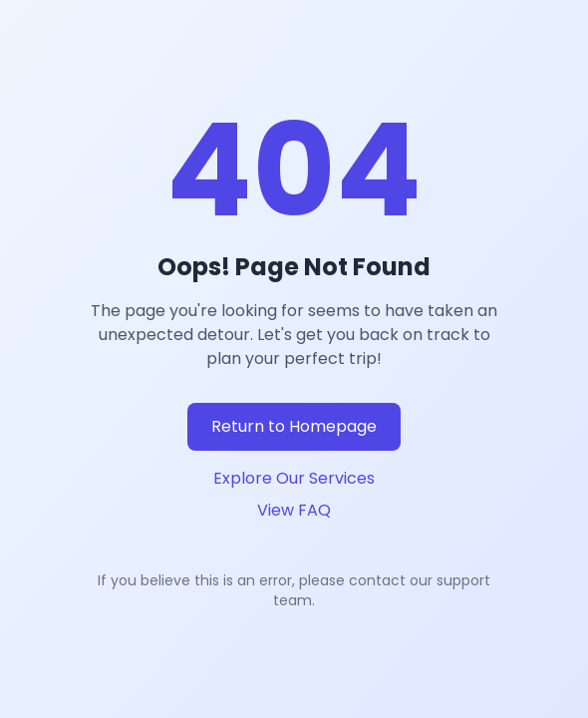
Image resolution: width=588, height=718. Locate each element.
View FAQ (294, 510)
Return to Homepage (294, 426)
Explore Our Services (294, 478)
